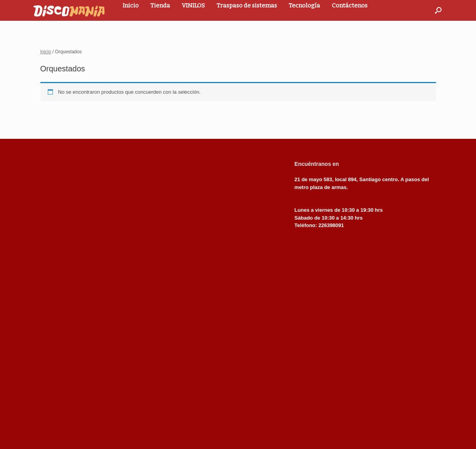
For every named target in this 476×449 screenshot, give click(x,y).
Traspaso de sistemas (247, 5)
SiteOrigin (233, 433)
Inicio (131, 5)
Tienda (160, 5)
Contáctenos (350, 5)
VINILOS (193, 5)
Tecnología (304, 5)
